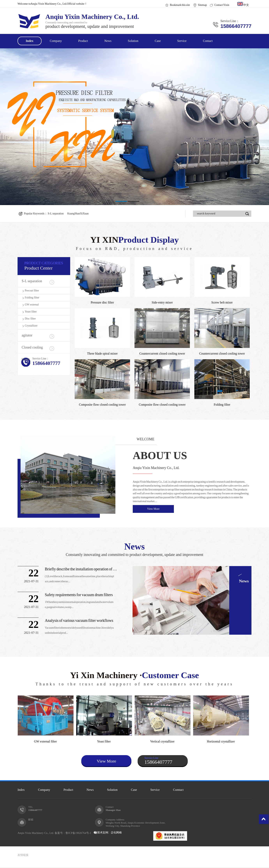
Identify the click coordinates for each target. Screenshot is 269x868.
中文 (243, 4)
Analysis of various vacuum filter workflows (79, 620)
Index (30, 41)
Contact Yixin (222, 5)
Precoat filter (32, 291)
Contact (208, 41)
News (108, 41)
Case (158, 41)
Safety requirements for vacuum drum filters (79, 595)
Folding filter (32, 298)
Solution (133, 41)
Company (56, 41)
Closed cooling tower (32, 349)
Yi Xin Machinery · (134, 678)
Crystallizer (31, 326)
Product (83, 41)
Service (182, 41)
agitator (27, 335)
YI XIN (134, 243)
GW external (32, 305)
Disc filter (30, 319)
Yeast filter (31, 312)
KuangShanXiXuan (78, 214)
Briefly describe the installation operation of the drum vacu (81, 569)
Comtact (178, 790)
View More (153, 509)
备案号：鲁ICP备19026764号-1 (74, 833)
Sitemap (202, 5)
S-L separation (56, 214)
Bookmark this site (180, 5)
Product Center (47, 266)
